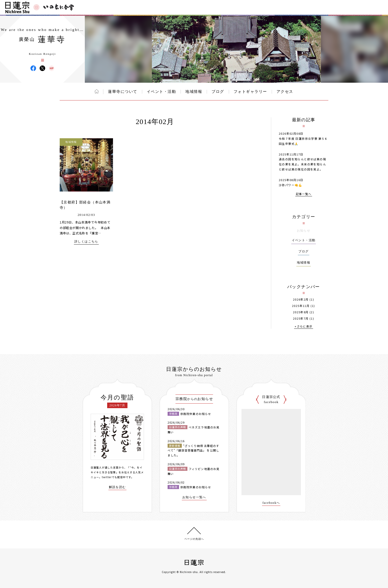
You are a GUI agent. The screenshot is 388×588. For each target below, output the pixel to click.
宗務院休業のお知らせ (196, 414)
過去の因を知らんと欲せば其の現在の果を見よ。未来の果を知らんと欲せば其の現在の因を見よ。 (302, 164)
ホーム (97, 91)
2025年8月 (301, 312)
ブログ (218, 92)
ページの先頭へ (194, 539)
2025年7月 (301, 318)
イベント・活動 (161, 92)
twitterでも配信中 (114, 477)
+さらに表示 (303, 327)
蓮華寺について (123, 92)
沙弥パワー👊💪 (291, 185)
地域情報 (194, 92)
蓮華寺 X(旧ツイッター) (42, 68)
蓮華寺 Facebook (33, 68)
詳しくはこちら (86, 242)
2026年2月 (301, 299)
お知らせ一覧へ (194, 497)
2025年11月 (301, 306)
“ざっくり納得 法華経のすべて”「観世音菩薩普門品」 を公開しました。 (193, 450)
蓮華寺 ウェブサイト (52, 68)
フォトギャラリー (250, 92)
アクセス (285, 92)
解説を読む (117, 487)
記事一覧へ (304, 194)
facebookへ (271, 503)
